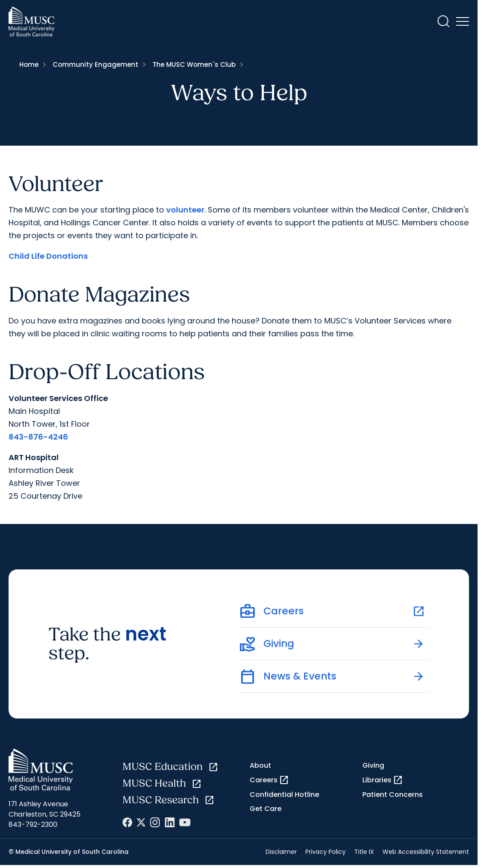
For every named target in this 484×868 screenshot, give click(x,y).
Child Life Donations (48, 256)
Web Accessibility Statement (426, 852)
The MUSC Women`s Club (194, 64)
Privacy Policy (326, 852)
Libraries (383, 780)
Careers (269, 780)
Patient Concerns (393, 795)
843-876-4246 (38, 437)
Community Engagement (96, 64)
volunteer (185, 210)
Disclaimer (281, 852)
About (260, 765)
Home (29, 64)
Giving (373, 765)
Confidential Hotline (284, 795)
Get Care (266, 809)
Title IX (364, 852)
